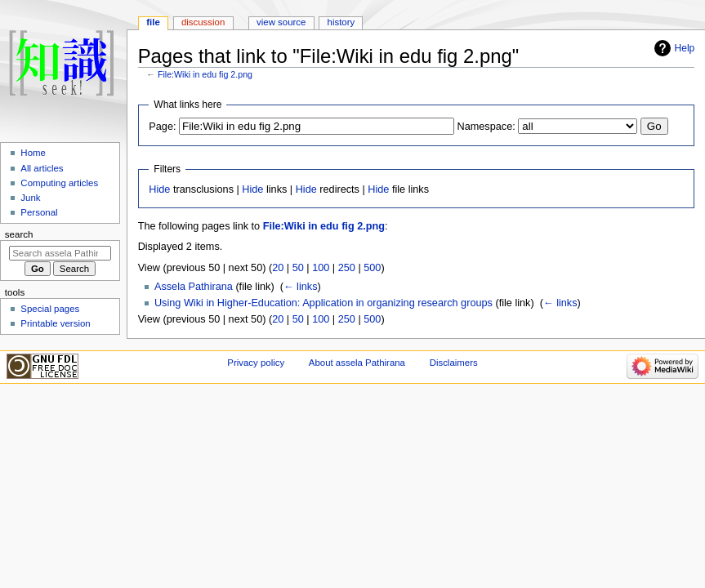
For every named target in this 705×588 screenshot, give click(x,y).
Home (33, 153)
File (153, 22)
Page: (162, 127)
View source (281, 22)
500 (372, 268)
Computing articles (59, 183)
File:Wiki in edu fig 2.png (205, 74)
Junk (30, 198)
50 (298, 268)
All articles (42, 168)
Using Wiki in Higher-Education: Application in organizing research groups (323, 303)
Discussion (203, 22)
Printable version (55, 323)
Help (685, 48)
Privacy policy (256, 363)
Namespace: (486, 127)
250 (347, 268)
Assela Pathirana (194, 287)
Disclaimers (454, 363)
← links (301, 287)
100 (321, 268)
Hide (159, 189)
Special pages (50, 309)
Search (19, 234)
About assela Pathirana (357, 363)
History (341, 22)
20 (278, 268)
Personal (39, 212)
